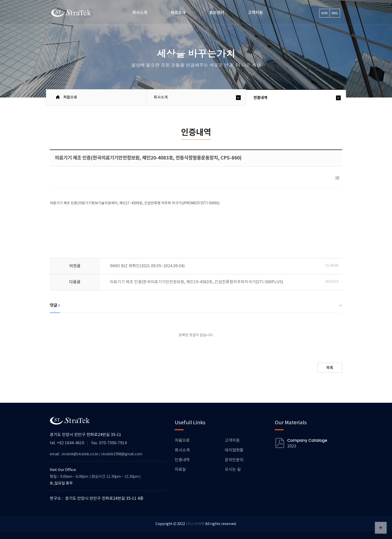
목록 (330, 368)
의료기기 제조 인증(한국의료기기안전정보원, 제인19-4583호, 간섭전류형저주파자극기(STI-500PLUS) (196, 282)
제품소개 (178, 13)
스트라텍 (72, 13)
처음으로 (182, 440)
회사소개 (140, 13)
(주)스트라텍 (195, 524)
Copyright (164, 524)
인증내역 (260, 98)
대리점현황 (234, 450)
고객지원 (255, 13)
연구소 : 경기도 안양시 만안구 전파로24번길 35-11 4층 (97, 498)
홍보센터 (217, 13)
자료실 (180, 469)
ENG (335, 13)
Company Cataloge (307, 440)
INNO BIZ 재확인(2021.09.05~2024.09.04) (147, 266)
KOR (324, 13)
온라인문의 (234, 460)
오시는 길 (233, 469)
